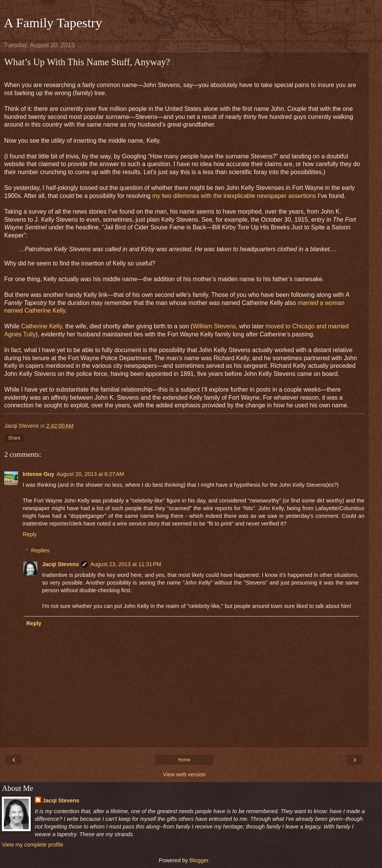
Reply (30, 534)
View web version (184, 774)
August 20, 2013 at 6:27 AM (90, 474)
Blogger (199, 860)
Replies (40, 550)
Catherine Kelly (41, 326)
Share (14, 438)
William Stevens (214, 326)
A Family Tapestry (53, 23)
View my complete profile (33, 845)
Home (184, 760)
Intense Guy (38, 474)
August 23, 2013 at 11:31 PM (126, 564)
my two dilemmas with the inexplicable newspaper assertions (234, 196)
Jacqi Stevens (60, 564)
